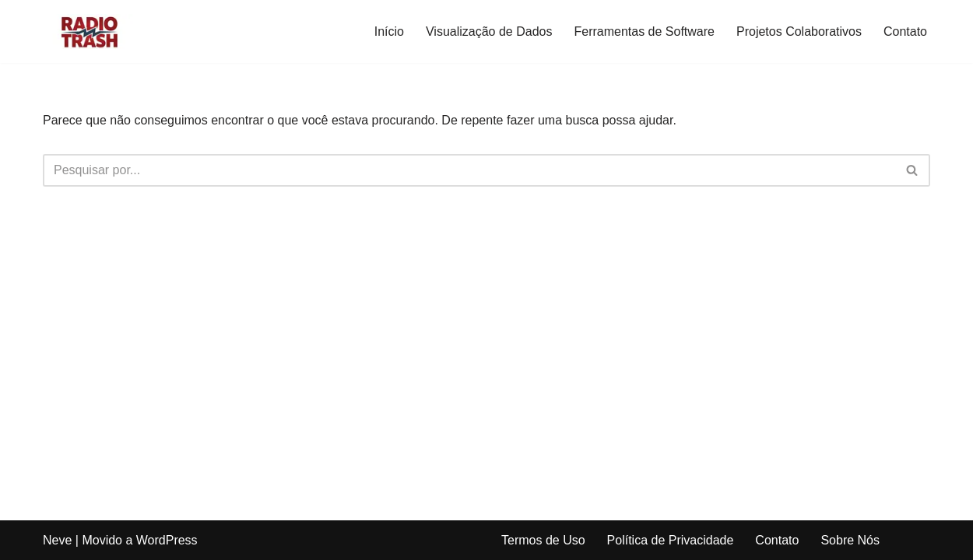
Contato (905, 31)
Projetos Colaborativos (799, 31)
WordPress (167, 540)
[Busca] (469, 170)
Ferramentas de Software (644, 31)
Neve (57, 540)
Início (389, 31)
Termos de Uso (543, 540)
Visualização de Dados (489, 31)
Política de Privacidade (671, 540)
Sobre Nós (850, 540)
